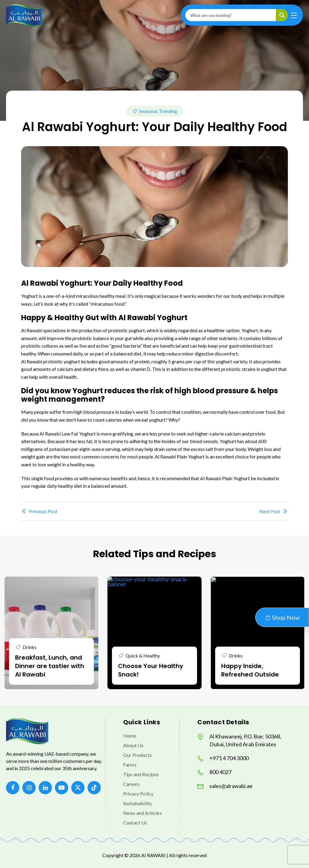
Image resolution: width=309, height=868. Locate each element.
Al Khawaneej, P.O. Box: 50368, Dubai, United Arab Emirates (239, 740)
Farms (130, 765)
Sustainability (137, 803)
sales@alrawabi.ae (225, 786)
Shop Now (282, 617)
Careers (131, 784)
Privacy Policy (138, 794)
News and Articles (142, 813)
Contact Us (135, 823)
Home (130, 736)
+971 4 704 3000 (223, 758)
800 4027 (214, 772)
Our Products (137, 755)
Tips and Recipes (141, 774)
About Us (133, 745)
